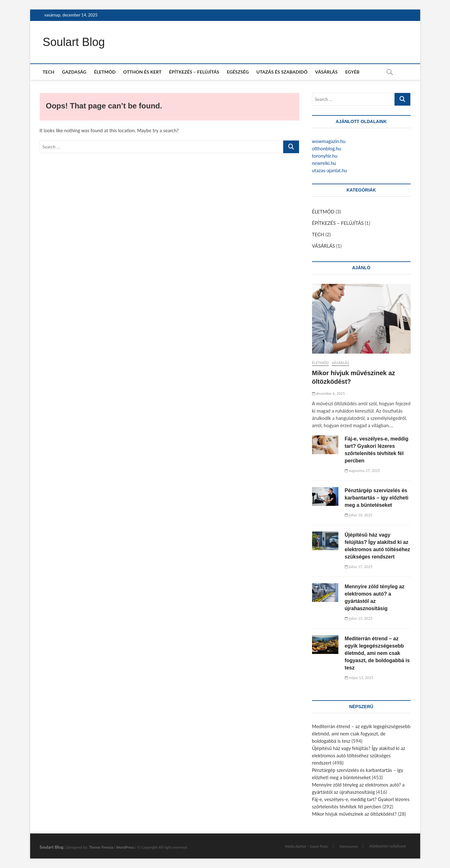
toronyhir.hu (325, 156)
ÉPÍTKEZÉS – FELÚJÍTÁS (194, 72)
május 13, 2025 (359, 678)
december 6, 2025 (329, 393)
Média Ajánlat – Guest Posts (307, 846)
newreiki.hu (324, 163)
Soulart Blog (74, 42)
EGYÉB (352, 72)
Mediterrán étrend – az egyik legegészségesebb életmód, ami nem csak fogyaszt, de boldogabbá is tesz (377, 653)
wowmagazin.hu (329, 141)
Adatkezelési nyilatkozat (387, 846)
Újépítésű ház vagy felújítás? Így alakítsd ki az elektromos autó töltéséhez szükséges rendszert (359, 755)
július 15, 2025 (359, 618)
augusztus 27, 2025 (362, 470)
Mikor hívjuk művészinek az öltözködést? (354, 814)
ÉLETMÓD (105, 72)
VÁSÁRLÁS (326, 72)
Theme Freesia (101, 847)
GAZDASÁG (74, 72)
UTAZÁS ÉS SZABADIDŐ (282, 72)
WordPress (125, 847)
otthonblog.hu (327, 148)
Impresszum (348, 846)
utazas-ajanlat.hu (330, 170)
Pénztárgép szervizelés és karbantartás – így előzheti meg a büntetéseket (377, 498)
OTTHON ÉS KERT (142, 72)
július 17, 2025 (359, 567)
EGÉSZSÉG (238, 72)
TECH (49, 72)
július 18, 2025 (359, 515)
